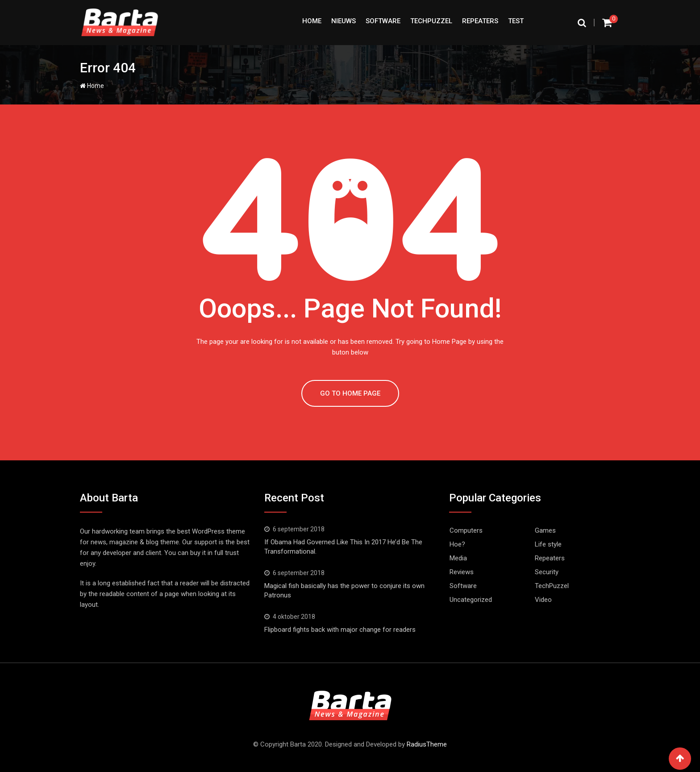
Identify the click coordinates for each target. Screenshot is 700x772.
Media (458, 558)
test (516, 21)
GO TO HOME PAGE (350, 393)
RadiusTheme (427, 744)
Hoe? (457, 544)
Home (312, 21)
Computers (466, 530)
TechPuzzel (431, 21)
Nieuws (344, 21)
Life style (548, 544)
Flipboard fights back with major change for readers (340, 630)
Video (543, 600)
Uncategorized (471, 600)
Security (547, 572)
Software (383, 21)
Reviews (462, 572)
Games (545, 530)
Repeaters (480, 21)
